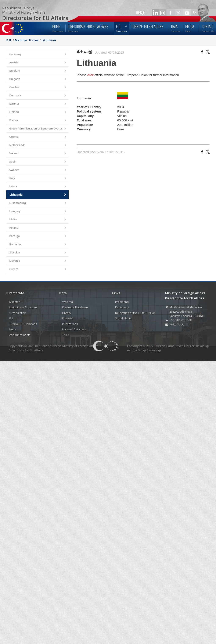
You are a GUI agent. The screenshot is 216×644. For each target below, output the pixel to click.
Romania (38, 244)
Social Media (123, 318)
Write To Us (177, 324)
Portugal (38, 236)
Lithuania (49, 40)
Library (67, 313)
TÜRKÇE (140, 13)
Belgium (38, 71)
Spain (38, 162)
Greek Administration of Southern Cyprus (38, 129)
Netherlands (38, 145)
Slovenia (38, 261)
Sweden (38, 170)
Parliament (122, 307)
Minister (15, 302)
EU (11, 318)
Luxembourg (38, 203)
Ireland (38, 154)
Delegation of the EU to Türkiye (135, 313)
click (90, 75)
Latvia (38, 187)
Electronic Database (75, 307)
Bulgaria (38, 79)
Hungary (38, 211)
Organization (18, 313)
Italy (38, 178)
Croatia (38, 137)
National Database (74, 329)
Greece (38, 269)
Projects (67, 318)
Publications (70, 324)
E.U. (9, 40)
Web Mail (68, 302)
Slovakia (38, 253)
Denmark (38, 96)
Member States (27, 40)
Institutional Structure (23, 307)
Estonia (38, 104)
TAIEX (66, 335)
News (13, 329)
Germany (38, 54)
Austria (38, 63)
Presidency (122, 302)
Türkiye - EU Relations (23, 324)
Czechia (38, 87)
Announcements (20, 335)
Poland (38, 228)
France (38, 120)
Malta (38, 220)
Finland (38, 112)
